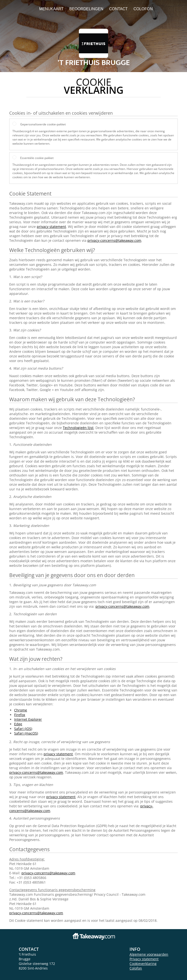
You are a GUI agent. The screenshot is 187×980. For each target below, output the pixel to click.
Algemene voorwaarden (149, 954)
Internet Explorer (28, 719)
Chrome (21, 710)
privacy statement (51, 227)
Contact (118, 9)
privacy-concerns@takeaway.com (114, 240)
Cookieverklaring (143, 964)
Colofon (136, 968)
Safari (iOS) (23, 729)
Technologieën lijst (78, 428)
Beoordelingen (86, 9)
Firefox (20, 715)
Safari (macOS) (26, 733)
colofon (143, 9)
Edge (18, 724)
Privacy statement (144, 959)
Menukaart (51, 9)
